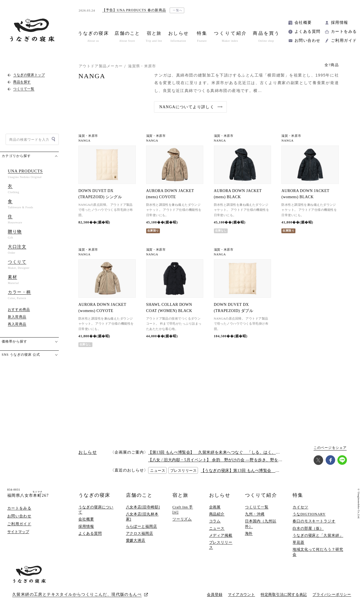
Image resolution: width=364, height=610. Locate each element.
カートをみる (344, 32)
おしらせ (220, 495)
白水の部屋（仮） (308, 528)
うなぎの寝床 (94, 495)
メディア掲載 (221, 535)
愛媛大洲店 (136, 540)
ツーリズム (182, 519)
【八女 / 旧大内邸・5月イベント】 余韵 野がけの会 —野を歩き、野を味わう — (222, 460)
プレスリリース (221, 545)
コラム (215, 521)
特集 (298, 495)
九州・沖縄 (255, 514)
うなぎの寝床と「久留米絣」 (318, 535)
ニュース (217, 528)
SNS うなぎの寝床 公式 (21, 355)
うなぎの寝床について (96, 510)
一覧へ (178, 10)
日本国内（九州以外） (261, 524)
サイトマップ (18, 532)
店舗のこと (139, 495)
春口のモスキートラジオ (314, 521)
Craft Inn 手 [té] (183, 510)
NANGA (84, 141)
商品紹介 (217, 514)
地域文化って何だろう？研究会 (318, 552)
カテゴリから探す (16, 156)
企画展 (215, 507)
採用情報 (340, 23)
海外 (249, 533)
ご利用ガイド (344, 41)
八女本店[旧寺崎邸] (143, 507)
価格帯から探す (14, 341)
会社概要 (303, 23)
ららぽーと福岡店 (142, 526)
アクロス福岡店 (140, 533)
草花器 (298, 542)
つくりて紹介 (261, 495)
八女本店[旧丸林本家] (142, 517)
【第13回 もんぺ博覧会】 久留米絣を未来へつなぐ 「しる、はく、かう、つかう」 (226, 452)
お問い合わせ (307, 41)
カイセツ (300, 507)
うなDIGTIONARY (309, 514)
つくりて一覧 (257, 507)
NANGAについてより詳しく (187, 107)
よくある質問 (307, 32)
